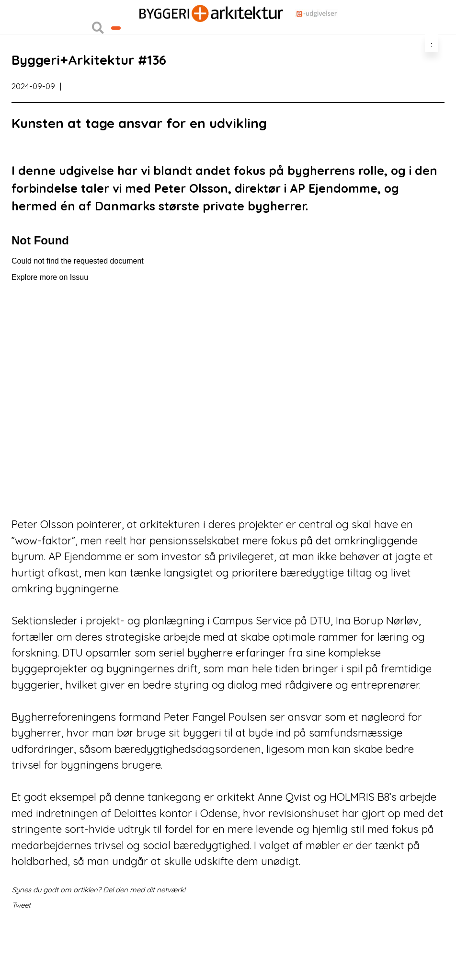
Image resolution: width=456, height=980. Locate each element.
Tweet (21, 951)
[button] (98, 58)
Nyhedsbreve (127, 38)
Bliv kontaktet (142, 58)
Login (20, 18)
